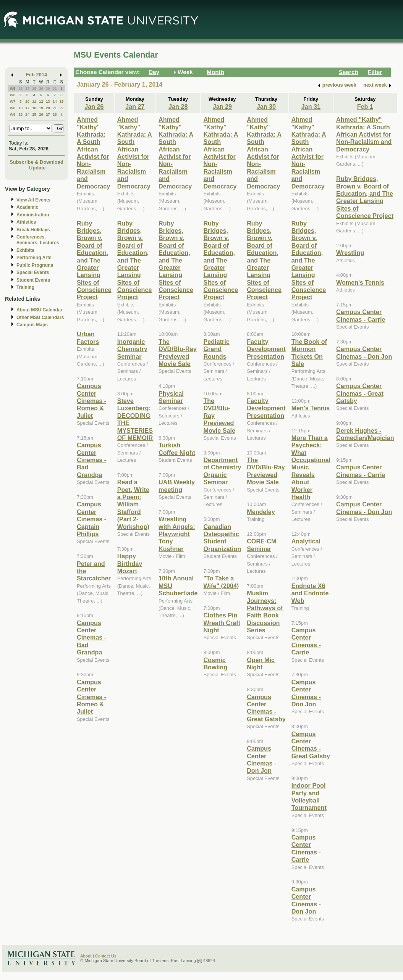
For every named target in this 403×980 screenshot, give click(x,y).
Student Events (33, 280)
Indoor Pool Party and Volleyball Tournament (309, 796)
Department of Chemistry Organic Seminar (222, 471)
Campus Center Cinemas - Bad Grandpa (91, 460)
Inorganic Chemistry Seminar (132, 349)
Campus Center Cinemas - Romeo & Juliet (91, 401)
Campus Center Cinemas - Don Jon (261, 759)
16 (20, 108)
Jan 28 (178, 106)
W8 (13, 108)
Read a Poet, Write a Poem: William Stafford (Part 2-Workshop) (133, 504)
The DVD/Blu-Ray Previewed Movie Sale (178, 353)
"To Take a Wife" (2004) (221, 582)
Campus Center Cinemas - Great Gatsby (266, 708)
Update (37, 168)
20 (48, 108)
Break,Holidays (33, 230)
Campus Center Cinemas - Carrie (306, 641)
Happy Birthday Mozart (130, 563)
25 (34, 114)
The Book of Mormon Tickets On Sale (309, 353)
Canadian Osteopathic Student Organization (222, 538)
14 (55, 101)
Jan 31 (311, 106)
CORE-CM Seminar (261, 545)
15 (62, 101)
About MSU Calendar (39, 310)
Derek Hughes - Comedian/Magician (365, 434)
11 (34, 101)
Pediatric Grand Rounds (216, 349)
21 (55, 108)
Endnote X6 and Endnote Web (310, 593)
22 (62, 108)
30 (48, 88)
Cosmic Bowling (215, 663)
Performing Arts (34, 258)
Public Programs (35, 265)
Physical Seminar (171, 397)
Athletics (26, 222)
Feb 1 (365, 106)
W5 (13, 88)
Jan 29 (222, 106)
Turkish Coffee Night (177, 449)
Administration (33, 215)
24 (27, 114)
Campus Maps (32, 325)
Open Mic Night (261, 663)
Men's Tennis (311, 408)
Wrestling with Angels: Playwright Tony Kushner (177, 534)
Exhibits (25, 250)
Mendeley (261, 512)
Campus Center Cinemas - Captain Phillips (91, 519)
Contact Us (106, 956)
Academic (27, 207)
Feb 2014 (36, 75)
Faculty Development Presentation (266, 349)
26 (20, 88)
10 (27, 101)
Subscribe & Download (36, 162)
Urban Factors (88, 338)
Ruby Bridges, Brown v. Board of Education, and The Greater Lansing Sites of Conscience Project (94, 260)
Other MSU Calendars (40, 318)
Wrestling (350, 253)
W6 (13, 95)
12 (41, 101)
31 (55, 88)
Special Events (33, 272)
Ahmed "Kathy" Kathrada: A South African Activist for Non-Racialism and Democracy (93, 153)
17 (27, 108)
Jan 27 (135, 106)
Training (25, 287)
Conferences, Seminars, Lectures (38, 240)
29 (41, 88)
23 (20, 114)
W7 (13, 101)
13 (48, 101)
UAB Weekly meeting (177, 486)
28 (34, 88)
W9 (13, 114)
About (86, 956)
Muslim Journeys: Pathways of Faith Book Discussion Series (265, 612)
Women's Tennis (360, 282)
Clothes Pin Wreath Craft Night (222, 623)
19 (41, 108)
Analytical (306, 541)
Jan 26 (94, 106)
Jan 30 (266, 106)
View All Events (33, 200)
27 (27, 88)
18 (34, 108)
